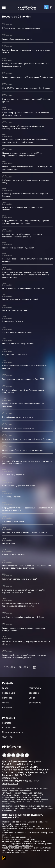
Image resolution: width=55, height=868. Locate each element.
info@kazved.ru (10, 778)
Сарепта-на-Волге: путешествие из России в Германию (27, 439)
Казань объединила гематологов (17, 39)
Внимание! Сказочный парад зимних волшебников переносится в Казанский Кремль (25, 141)
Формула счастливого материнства (18, 428)
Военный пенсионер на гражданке (18, 343)
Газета (6, 703)
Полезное (7, 698)
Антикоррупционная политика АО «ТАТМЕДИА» (23, 841)
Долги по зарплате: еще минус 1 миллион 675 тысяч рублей (26, 100)
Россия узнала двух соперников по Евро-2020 (23, 379)
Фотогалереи (35, 703)
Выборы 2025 (9, 727)
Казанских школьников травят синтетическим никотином (23, 405)
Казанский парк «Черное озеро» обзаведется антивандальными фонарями (23, 127)
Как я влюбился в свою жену (15, 310)
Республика (35, 688)
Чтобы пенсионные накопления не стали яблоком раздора (25, 367)
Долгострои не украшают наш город (19, 486)
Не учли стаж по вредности (15, 354)
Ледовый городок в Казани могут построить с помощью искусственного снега (23, 235)
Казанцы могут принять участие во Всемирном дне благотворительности (26, 65)
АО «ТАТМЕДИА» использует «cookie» (19, 826)
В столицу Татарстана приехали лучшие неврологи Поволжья (25, 195)
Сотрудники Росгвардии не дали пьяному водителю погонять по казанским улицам (26, 222)
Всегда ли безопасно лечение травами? (20, 299)
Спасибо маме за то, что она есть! (18, 417)
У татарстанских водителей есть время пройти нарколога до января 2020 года (23, 591)
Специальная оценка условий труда (19, 839)
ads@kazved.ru (10, 783)
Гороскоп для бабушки (12, 321)
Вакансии (7, 707)
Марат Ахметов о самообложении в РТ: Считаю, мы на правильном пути (27, 168)
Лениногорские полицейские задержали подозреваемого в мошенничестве (21, 605)
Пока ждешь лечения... (13, 497)
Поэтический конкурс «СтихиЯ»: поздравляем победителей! (23, 391)
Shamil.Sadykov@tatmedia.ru (17, 764)
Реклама (7, 723)
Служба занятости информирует (17, 332)
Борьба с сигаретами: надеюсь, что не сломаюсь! (25, 532)
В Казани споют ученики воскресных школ (21, 28)
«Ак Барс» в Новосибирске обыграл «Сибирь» (23, 617)
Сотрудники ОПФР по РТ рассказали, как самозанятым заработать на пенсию (27, 509)
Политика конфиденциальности (16, 837)
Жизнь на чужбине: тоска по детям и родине (22, 450)
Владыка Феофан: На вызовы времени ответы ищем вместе (26, 51)
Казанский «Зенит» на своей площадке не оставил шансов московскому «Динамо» (25, 656)
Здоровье (34, 693)
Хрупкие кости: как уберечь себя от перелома (23, 288)
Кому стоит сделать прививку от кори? (20, 579)
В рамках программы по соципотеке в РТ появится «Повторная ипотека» (25, 114)
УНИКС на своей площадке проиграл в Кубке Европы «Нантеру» (26, 643)
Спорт (32, 698)
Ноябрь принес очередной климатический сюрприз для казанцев (27, 260)
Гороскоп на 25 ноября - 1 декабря (18, 248)
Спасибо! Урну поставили (14, 475)
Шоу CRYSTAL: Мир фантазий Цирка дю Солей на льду (27, 88)
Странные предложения (13, 521)
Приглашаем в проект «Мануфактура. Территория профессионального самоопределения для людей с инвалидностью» (26, 275)
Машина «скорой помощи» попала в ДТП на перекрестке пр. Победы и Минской (22, 154)
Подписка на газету (12, 732)
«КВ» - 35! (7, 737)
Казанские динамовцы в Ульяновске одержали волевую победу (24, 629)
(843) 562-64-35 (31, 781)
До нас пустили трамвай (13, 554)
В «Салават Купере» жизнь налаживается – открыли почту (26, 181)
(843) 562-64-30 (22, 775)
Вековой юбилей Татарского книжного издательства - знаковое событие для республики (27, 567)
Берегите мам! (9, 543)
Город (5, 688)
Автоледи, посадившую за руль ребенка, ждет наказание (23, 208)
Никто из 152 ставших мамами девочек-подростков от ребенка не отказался (27, 462)
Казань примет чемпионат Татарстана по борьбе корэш (27, 77)
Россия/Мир (9, 693)
